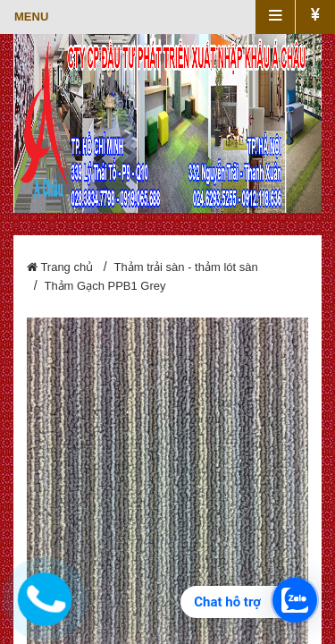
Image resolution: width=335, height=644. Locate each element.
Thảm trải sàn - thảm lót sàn (186, 267)
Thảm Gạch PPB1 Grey (105, 286)
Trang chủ (60, 267)
